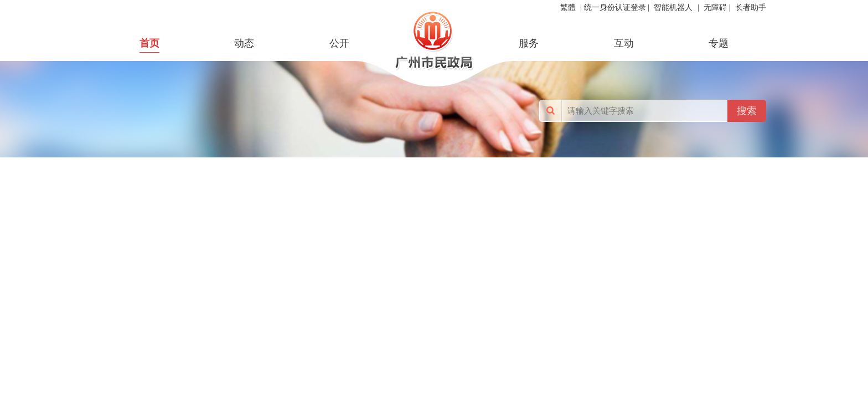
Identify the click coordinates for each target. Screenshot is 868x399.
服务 (529, 43)
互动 (624, 43)
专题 (719, 43)
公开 (339, 43)
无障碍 (715, 7)
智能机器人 (673, 7)
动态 (244, 43)
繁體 (568, 7)
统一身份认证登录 (615, 7)
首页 (149, 43)
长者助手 (751, 7)
